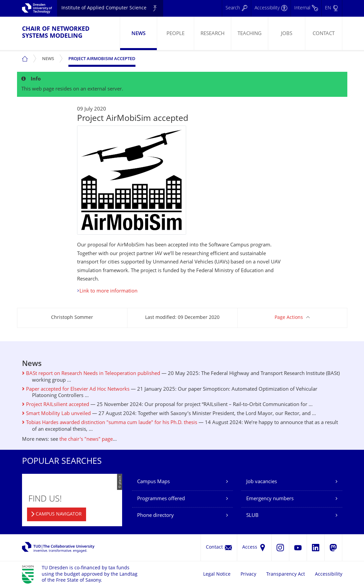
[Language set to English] (332, 8)
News (138, 34)
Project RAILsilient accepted (56, 405)
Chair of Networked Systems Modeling (56, 33)
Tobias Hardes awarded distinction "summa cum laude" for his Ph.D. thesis (110, 423)
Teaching (250, 34)
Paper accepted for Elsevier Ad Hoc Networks (76, 389)
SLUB (252, 516)
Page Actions (289, 318)
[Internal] (306, 8)
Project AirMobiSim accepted (102, 59)
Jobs (287, 34)
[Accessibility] (271, 8)
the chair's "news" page (86, 440)
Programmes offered (161, 499)
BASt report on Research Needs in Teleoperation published (91, 374)
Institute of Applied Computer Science (104, 8)
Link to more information (108, 291)
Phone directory (155, 516)
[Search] (236, 8)
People (175, 34)
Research (213, 34)
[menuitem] (138, 33)
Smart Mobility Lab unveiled (56, 414)
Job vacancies (262, 482)
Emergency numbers (270, 499)
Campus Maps (153, 482)
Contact (324, 34)
